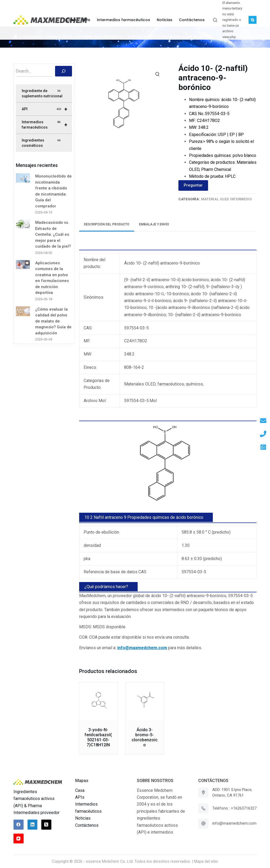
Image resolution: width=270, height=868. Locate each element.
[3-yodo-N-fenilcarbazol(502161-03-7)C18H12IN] (98, 701)
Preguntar (193, 185)
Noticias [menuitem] (165, 20)
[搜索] (64, 71)
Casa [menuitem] (71, 20)
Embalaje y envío (154, 224)
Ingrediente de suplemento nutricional (42, 93)
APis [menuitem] (86, 20)
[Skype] (253, 20)
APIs (80, 797)
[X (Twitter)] (46, 825)
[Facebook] (19, 825)
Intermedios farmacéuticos (47, 125)
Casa (80, 790)
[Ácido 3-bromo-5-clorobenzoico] (145, 701)
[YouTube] (19, 839)
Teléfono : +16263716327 (234, 808)
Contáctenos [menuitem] (192, 20)
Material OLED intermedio (227, 199)
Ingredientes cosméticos (42, 143)
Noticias (83, 818)
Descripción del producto (107, 224)
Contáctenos (87, 825)
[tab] (107, 224)
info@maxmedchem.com (234, 823)
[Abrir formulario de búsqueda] (215, 20)
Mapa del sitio (206, 861)
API (47, 109)
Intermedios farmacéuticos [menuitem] (123, 20)
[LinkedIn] (33, 825)
